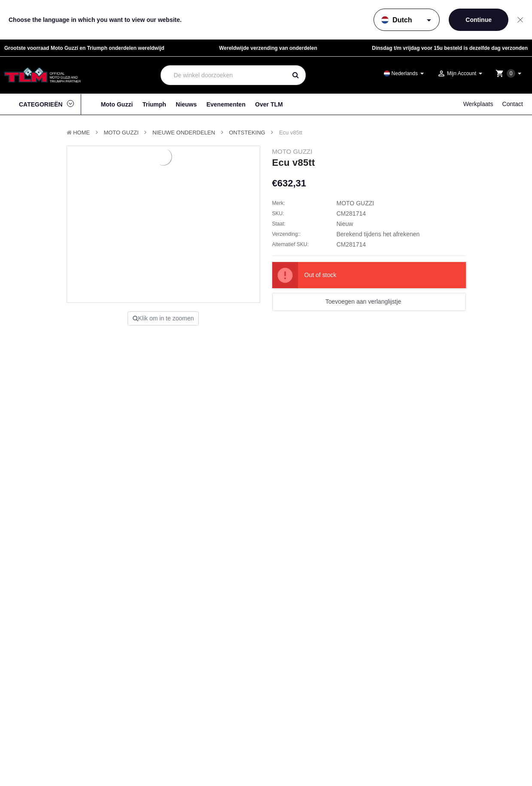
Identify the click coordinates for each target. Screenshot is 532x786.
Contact (513, 104)
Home (81, 133)
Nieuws (186, 104)
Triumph (154, 104)
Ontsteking (247, 133)
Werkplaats (478, 104)
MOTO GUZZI (121, 133)
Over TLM (269, 104)
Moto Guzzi (117, 104)
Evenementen (226, 104)
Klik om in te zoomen (163, 318)
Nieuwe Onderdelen (184, 133)
